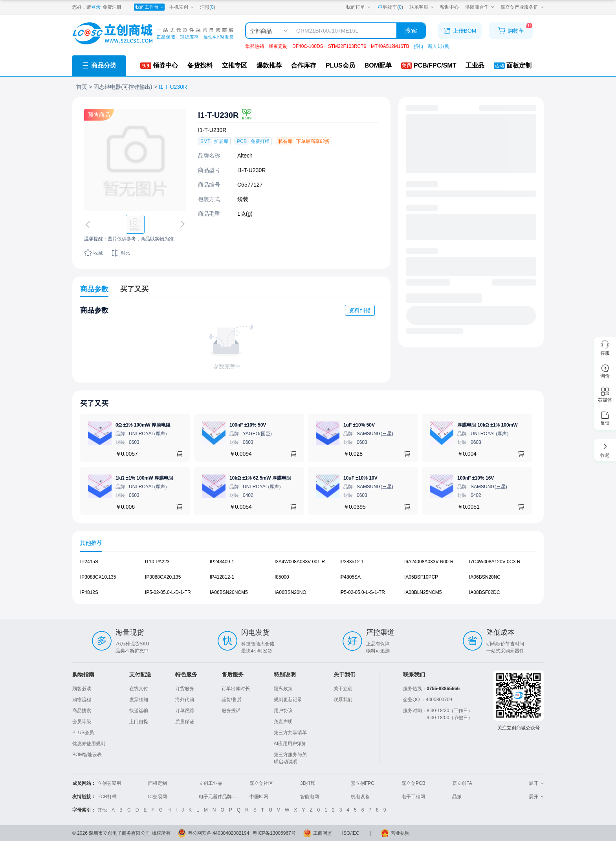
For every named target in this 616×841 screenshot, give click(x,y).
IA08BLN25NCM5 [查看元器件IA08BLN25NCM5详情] (423, 592)
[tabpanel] (308, 581)
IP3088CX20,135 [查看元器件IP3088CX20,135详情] (163, 577)
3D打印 (308, 783)
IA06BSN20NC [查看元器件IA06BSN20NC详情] (485, 577)
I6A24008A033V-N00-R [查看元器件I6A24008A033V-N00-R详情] (429, 562)
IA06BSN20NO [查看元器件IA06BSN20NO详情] (291, 592)
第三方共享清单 (290, 733)
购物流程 (82, 700)
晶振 (457, 797)
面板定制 (158, 783)
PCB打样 (107, 797)
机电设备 (360, 797)
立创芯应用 (109, 783)
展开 (536, 783)
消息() (208, 7)
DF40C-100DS (308, 46)
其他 (102, 810)
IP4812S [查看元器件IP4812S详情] (89, 592)
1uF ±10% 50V (359, 425)
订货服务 (185, 689)
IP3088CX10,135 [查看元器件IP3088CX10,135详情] (98, 577)
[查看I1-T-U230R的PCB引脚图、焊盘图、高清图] (135, 160)
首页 (82, 87)
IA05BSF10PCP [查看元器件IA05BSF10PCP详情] (421, 577)
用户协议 (283, 711)
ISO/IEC (351, 833)
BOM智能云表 (87, 755)
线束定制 (278, 46)
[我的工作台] (149, 7)
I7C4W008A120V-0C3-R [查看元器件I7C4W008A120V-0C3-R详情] (495, 562)
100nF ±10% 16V (476, 478)
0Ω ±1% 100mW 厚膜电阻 (143, 425)
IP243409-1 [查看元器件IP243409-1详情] (222, 562)
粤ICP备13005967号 (274, 833)
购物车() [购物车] (390, 7)
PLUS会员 (83, 733)
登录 (96, 7)
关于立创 (343, 689)
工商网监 (323, 833)
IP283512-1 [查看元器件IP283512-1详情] (352, 562)
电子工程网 (413, 797)
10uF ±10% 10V (360, 478)
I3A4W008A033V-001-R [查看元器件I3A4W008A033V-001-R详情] (300, 562)
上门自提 (139, 722)
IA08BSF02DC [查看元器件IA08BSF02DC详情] (485, 592)
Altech (245, 156)
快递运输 (139, 711)
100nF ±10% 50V (248, 425)
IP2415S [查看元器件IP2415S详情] (89, 562)
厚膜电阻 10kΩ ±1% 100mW (488, 425)
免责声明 (283, 722)
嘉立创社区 (261, 783)
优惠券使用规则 (89, 744)
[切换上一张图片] (89, 224)
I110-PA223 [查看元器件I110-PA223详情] (157, 562)
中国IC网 (259, 797)
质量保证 (185, 722)
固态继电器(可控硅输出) (123, 87)
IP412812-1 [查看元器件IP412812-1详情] (222, 577)
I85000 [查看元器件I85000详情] (282, 577)
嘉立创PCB (413, 783)
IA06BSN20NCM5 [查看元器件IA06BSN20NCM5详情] (229, 592)
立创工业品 (211, 783)
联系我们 (343, 700)
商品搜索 (82, 711)
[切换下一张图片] (181, 224)
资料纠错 (360, 310)
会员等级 (82, 722)
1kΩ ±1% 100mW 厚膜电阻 (144, 478)
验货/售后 (232, 700)
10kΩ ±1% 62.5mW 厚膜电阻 (260, 478)
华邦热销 (255, 46)
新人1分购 (439, 46)
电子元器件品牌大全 (220, 797)
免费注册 (112, 7)
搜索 (411, 30)
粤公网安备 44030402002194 (219, 833)
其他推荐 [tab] (91, 543)
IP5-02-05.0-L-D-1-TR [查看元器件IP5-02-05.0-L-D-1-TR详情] (168, 592)
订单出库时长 (236, 689)
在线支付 (139, 689)
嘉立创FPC (363, 783)
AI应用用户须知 (290, 744)
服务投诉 (231, 711)
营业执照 (400, 833)
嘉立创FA (462, 783)
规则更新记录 (288, 700)
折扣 (418, 46)
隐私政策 (283, 689)
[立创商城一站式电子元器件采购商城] (153, 34)
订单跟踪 (185, 711)
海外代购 (185, 700)
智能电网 (310, 797)
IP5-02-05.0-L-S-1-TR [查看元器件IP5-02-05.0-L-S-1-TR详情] (362, 592)
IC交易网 (158, 797)
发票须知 (139, 700)
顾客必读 (82, 689)
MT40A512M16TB (390, 46)
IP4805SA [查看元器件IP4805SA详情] (350, 577)
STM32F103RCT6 (347, 46)
